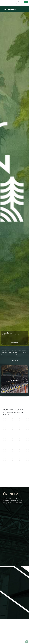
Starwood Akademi (6, 5)
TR (26, 2)
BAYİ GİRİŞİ (20, 2)
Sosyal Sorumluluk (16, 5)
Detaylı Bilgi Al (14, 361)
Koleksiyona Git (19, 342)
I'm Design (25, 5)
